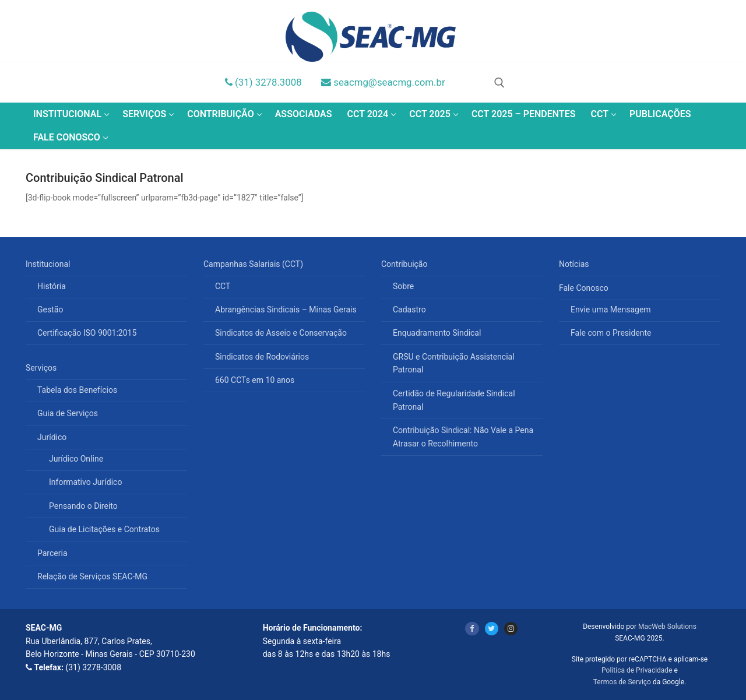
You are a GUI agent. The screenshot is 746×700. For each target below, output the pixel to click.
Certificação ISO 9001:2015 (87, 333)
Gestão (50, 309)
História (52, 286)
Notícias (574, 264)
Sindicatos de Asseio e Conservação (281, 333)
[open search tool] (499, 83)
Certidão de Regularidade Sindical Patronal (454, 400)
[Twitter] (492, 629)
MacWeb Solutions (667, 627)
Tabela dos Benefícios (77, 390)
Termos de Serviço (622, 682)
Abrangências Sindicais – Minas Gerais (286, 309)
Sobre (403, 286)
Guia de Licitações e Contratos (104, 529)
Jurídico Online (76, 459)
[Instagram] (511, 629)
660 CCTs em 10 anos (255, 380)
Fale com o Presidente (611, 333)
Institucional (49, 264)
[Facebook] (472, 629)
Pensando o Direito (83, 506)
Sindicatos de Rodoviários (262, 357)
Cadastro (409, 309)
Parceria (52, 553)
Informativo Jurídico (85, 482)
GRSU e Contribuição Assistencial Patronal (454, 363)
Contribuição (405, 264)
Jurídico (53, 437)
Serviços (42, 368)
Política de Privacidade (637, 670)
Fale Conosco (585, 288)
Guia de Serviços (68, 413)
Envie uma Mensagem (611, 309)
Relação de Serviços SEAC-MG (92, 576)
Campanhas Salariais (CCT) (254, 264)
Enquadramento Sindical (437, 333)
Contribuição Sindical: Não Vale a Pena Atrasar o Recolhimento (463, 437)
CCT (223, 286)
